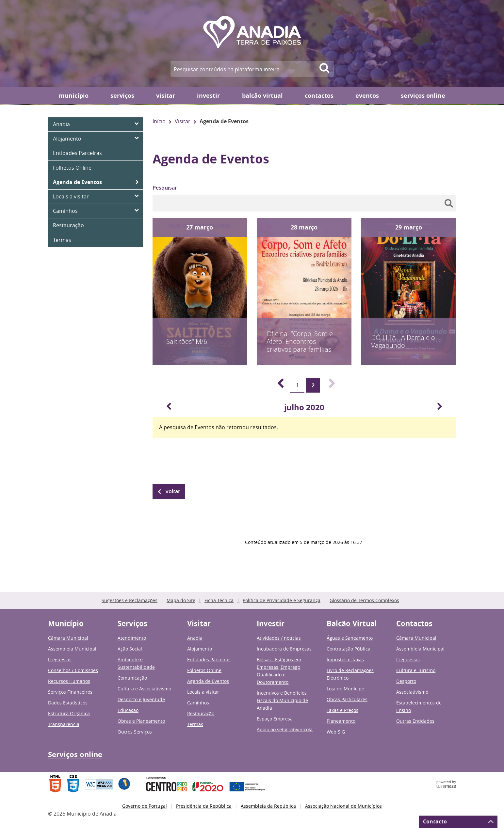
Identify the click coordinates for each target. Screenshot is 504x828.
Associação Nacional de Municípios (343, 806)
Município (74, 96)
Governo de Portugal (145, 806)
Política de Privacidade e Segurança (282, 600)
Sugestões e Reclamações (130, 600)
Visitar (166, 96)
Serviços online (423, 96)
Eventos (367, 96)
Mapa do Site (181, 600)
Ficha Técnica (219, 600)
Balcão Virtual (262, 96)
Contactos (319, 96)
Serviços (122, 96)
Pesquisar (165, 188)
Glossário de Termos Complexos (364, 600)
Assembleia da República (268, 806)
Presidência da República (204, 806)
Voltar (173, 491)
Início (159, 121)
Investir (208, 96)
